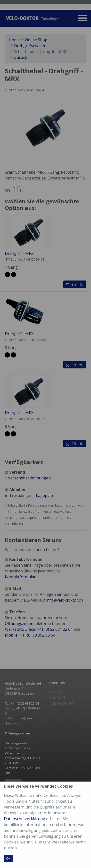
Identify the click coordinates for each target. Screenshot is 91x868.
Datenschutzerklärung (25, 819)
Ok (8, 858)
